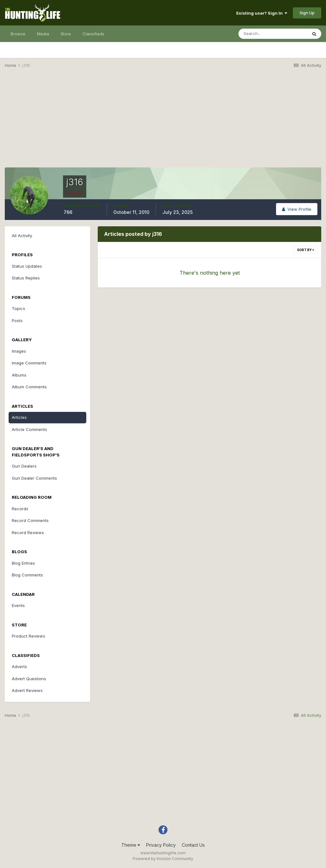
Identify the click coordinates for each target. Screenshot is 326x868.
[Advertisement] (163, 123)
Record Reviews (28, 533)
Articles (19, 417)
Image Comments (29, 363)
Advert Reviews (27, 690)
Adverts (19, 667)
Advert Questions (29, 679)
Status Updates (27, 266)
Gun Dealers (24, 466)
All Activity (22, 236)
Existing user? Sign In (262, 13)
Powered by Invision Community (163, 859)
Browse (18, 34)
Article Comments (29, 429)
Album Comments (29, 387)
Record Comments (30, 520)
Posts (17, 321)
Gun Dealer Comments (34, 478)
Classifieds (93, 34)
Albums (19, 375)
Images (19, 351)
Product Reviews (28, 636)
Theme (131, 845)
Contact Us (193, 845)
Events (18, 605)
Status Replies (26, 278)
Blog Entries (23, 563)
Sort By (306, 250)
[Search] (273, 34)
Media (43, 34)
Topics (18, 308)
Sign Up (307, 13)
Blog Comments (27, 575)
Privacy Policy (161, 845)
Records (20, 509)
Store (66, 34)
